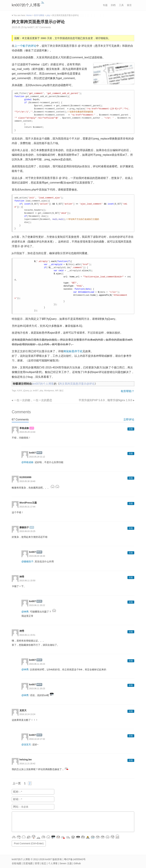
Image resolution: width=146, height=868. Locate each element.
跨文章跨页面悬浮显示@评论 (38, 22)
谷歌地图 (17, 863)
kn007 (36, 391)
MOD (39, 453)
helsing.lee (26, 760)
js (31, 391)
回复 (131, 429)
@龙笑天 (26, 745)
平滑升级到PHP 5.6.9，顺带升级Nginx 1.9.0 (105, 400)
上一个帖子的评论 (25, 46)
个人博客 (53, 863)
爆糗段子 (24, 527)
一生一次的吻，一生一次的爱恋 (33, 400)
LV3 (32, 428)
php (41, 391)
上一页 (17, 783)
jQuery (26, 391)
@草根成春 (27, 462)
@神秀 (25, 612)
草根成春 (24, 428)
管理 (37, 863)
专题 (105, 5)
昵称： (17, 792)
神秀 (22, 577)
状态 (44, 863)
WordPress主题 (28, 503)
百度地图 (28, 863)
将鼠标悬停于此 (73, 351)
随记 (61, 391)
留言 (129, 5)
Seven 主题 (66, 863)
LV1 (32, 527)
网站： (17, 807)
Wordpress (49, 391)
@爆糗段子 (27, 561)
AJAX (20, 391)
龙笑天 (23, 710)
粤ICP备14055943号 (75, 859)
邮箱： (17, 799)
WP (57, 391)
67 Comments (43, 27)
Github (77, 863)
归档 (113, 5)
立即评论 (129, 420)
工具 (121, 5)
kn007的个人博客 (26, 5)
